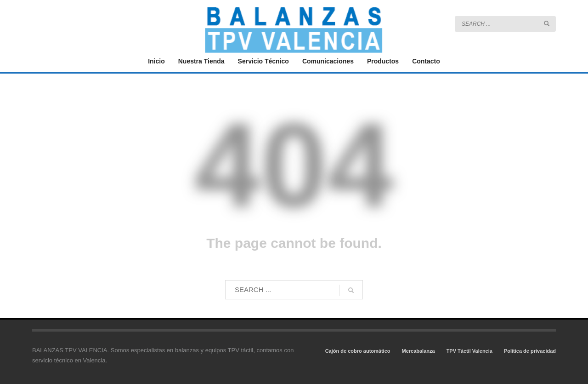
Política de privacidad (530, 351)
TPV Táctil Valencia (469, 351)
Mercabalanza (418, 351)
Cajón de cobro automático (358, 351)
